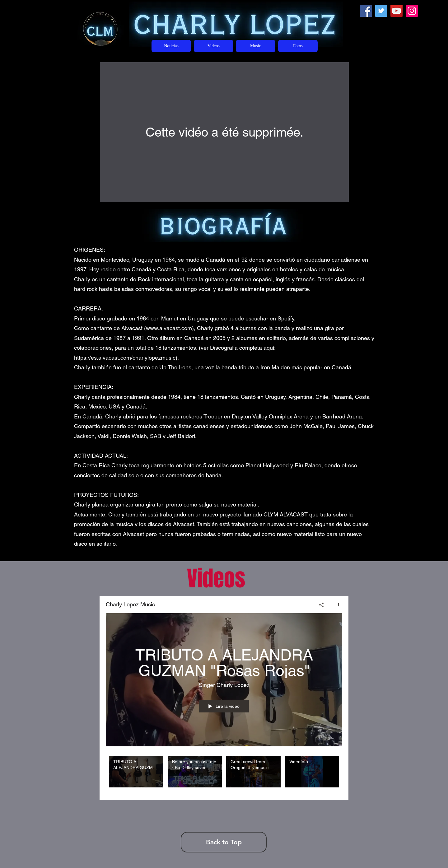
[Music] (256, 46)
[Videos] (214, 46)
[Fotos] (298, 46)
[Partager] (322, 604)
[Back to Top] (224, 842)
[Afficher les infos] (336, 604)
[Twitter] (381, 11)
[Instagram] (412, 11)
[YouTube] (397, 11)
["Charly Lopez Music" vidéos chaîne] (224, 773)
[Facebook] (366, 11)
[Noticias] (171, 46)
